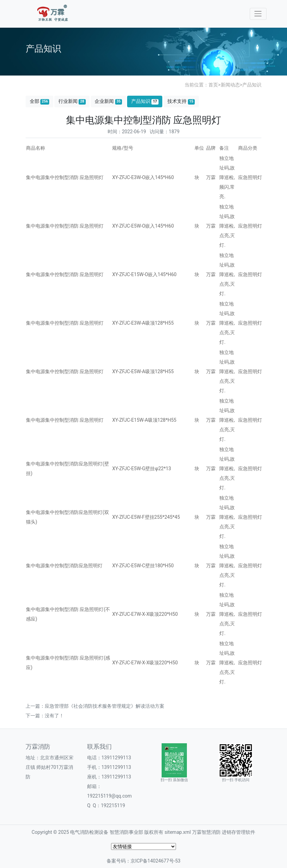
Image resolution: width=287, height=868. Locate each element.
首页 (213, 85)
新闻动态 (230, 85)
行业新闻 (72, 101)
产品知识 (252, 85)
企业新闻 (108, 101)
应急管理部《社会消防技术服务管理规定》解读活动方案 (105, 706)
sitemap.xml (178, 832)
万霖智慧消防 (206, 832)
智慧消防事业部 (126, 832)
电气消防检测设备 (89, 832)
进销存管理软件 (238, 832)
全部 (40, 101)
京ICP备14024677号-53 (155, 861)
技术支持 (181, 101)
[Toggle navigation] (258, 14)
